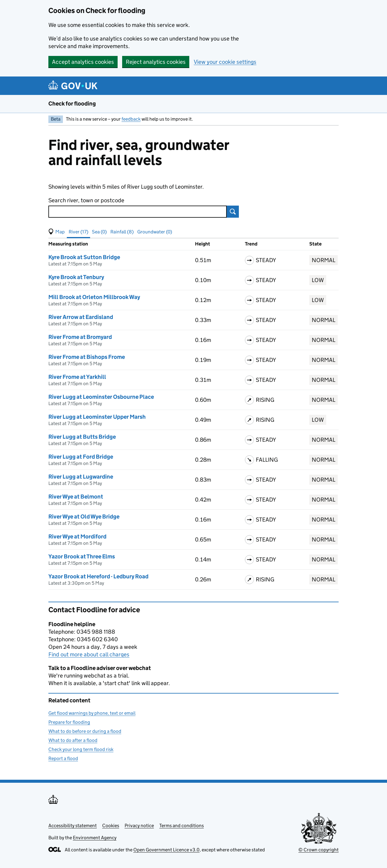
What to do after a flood (73, 740)
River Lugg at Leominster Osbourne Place (101, 397)
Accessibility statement (73, 826)
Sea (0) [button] (99, 232)
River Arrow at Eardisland (81, 317)
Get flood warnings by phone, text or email (92, 713)
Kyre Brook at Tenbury (76, 277)
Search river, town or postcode (86, 200)
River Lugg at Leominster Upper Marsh (97, 417)
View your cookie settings (225, 62)
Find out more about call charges (89, 654)
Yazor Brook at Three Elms (82, 556)
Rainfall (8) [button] (122, 232)
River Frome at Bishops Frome (87, 357)
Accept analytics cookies (83, 62)
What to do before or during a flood (85, 731)
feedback (131, 119)
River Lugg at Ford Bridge (81, 457)
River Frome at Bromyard (80, 337)
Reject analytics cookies (156, 62)
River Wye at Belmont (76, 497)
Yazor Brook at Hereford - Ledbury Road (98, 576)
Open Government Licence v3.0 (166, 850)
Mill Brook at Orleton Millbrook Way (94, 297)
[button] (57, 232)
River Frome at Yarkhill (77, 377)
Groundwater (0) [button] (155, 232)
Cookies (111, 826)
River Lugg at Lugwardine (81, 477)
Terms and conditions (182, 826)
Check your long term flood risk (81, 749)
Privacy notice (139, 826)
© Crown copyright (319, 850)
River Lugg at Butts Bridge (82, 437)
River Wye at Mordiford (77, 536)
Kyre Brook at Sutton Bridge (84, 257)
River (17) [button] (78, 232)
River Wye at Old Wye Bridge (84, 517)
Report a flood (63, 758)
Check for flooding (72, 104)
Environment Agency (95, 838)
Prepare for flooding (69, 722)
